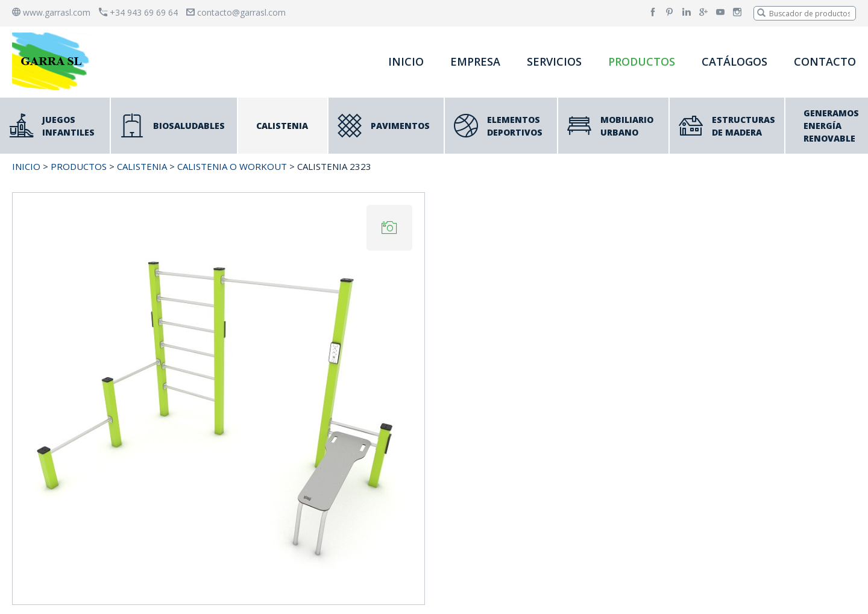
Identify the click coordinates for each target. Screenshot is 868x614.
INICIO (406, 61)
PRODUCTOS (642, 61)
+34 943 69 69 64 (138, 12)
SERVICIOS (554, 61)
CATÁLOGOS (734, 61)
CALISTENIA (142, 166)
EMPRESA (475, 61)
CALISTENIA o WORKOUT (232, 166)
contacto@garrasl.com (236, 12)
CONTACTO (825, 61)
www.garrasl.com (51, 12)
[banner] (53, 61)
